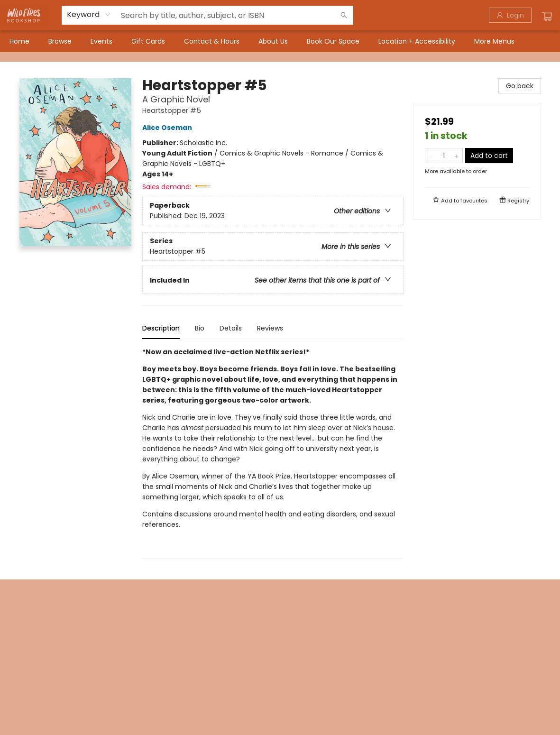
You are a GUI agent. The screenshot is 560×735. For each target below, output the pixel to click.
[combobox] (89, 15)
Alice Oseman (169, 128)
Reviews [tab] (270, 328)
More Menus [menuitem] (494, 41)
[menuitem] (19, 41)
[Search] (344, 15)
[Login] (510, 15)
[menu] (280, 41)
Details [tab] (231, 328)
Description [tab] (161, 328)
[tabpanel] (273, 453)
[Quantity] (444, 156)
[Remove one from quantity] (431, 156)
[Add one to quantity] (456, 156)
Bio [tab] (200, 328)
